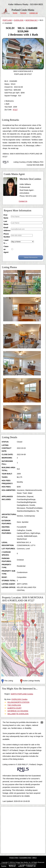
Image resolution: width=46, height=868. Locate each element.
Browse (23, 13)
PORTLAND (7, 20)
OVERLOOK (19, 20)
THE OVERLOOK (14, 705)
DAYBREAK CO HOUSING (18, 711)
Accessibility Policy (25, 858)
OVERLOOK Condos (19, 699)
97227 (15, 110)
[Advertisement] (23, 830)
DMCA (34, 858)
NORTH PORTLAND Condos (22, 694)
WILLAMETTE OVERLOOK (18, 714)
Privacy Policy (14, 858)
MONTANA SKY (32, 20)
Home (15, 13)
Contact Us (34, 13)
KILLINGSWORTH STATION (18, 702)
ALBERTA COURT (14, 708)
